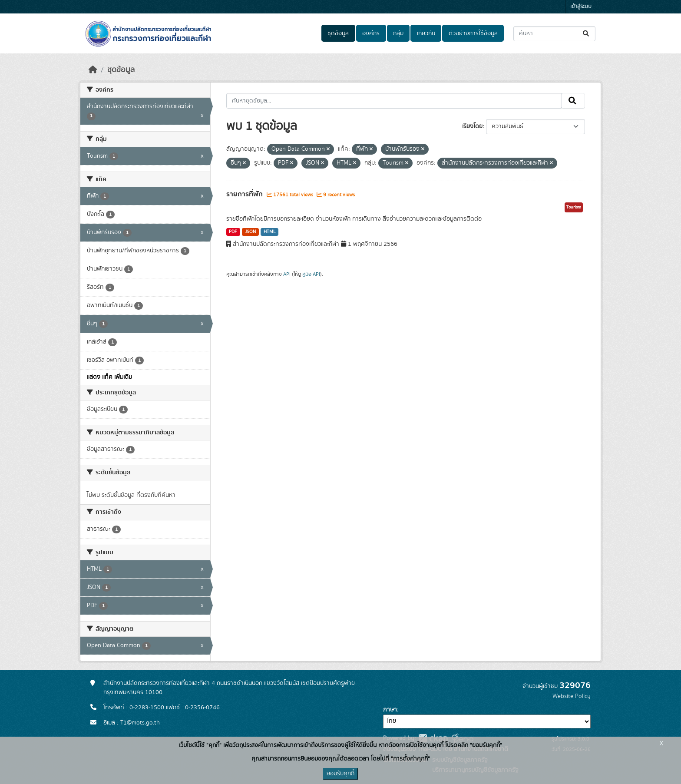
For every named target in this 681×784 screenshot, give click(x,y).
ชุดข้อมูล (338, 33)
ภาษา (390, 710)
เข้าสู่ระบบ (581, 7)
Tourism (574, 207)
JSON (250, 232)
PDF (233, 232)
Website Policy (572, 696)
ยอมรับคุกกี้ (340, 774)
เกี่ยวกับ (426, 33)
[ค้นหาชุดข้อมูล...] (554, 34)
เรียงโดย (472, 126)
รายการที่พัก (245, 194)
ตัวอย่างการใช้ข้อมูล (473, 33)
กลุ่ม (398, 33)
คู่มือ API (311, 274)
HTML (270, 232)
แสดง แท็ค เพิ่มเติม (109, 377)
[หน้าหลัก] (93, 70)
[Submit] (587, 34)
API (287, 274)
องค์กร (371, 33)
